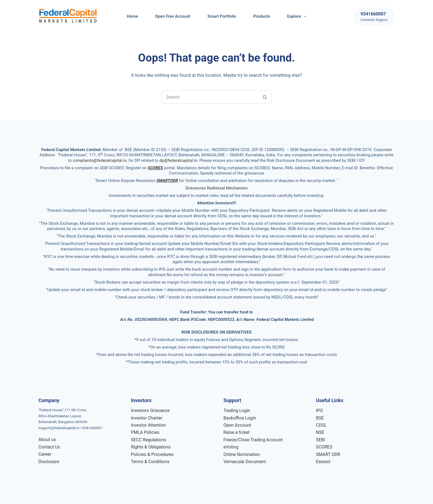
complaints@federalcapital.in (100, 160)
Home (132, 16)
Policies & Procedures (152, 454)
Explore (298, 17)
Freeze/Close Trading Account (253, 440)
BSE (320, 418)
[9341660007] (374, 17)
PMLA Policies (145, 432)
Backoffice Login (240, 418)
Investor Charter (147, 418)
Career (45, 454)
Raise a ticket (237, 432)
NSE (320, 432)
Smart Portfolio (222, 16)
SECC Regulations (148, 440)
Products (262, 16)
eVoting (231, 447)
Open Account (237, 425)
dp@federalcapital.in (178, 160)
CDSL (321, 425)
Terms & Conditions (150, 462)
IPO (319, 411)
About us (47, 440)
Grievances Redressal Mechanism (216, 188)
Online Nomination (242, 454)
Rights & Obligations (151, 447)
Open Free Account (173, 16)
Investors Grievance (150, 411)
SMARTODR (167, 181)
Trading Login (237, 411)
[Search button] (265, 97)
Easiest (323, 462)
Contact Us (49, 447)
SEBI (320, 440)
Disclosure (49, 462)
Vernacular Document (245, 462)
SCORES (324, 447)
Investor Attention (148, 425)
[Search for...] (210, 97)
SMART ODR (328, 454)
